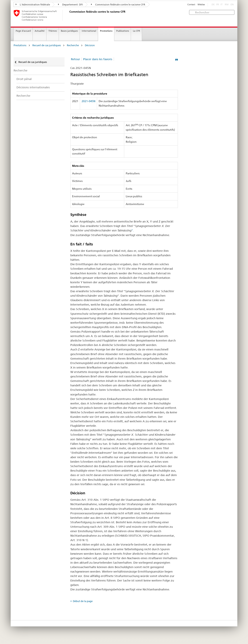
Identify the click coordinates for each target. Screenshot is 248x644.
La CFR (136, 31)
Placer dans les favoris (98, 59)
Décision (90, 45)
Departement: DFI (71, 4)
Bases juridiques (69, 31)
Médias (201, 5)
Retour (75, 59)
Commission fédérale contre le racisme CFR (118, 4)
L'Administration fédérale (33, 4)
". (133, 230)
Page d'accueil (23, 31)
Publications (123, 31)
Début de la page (83, 601)
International (89, 31)
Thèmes (53, 31)
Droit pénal (24, 79)
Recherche (73, 45)
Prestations (106, 31)
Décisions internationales (33, 87)
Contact (191, 5)
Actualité (40, 31)
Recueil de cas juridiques (47, 45)
